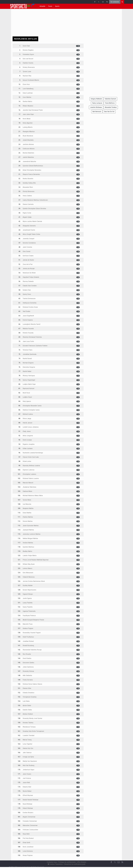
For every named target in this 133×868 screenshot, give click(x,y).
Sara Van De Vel (109, 112)
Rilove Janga (27, 419)
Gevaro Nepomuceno (29, 590)
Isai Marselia (27, 504)
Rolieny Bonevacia (29, 67)
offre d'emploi (82, 862)
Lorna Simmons (28, 851)
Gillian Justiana (28, 448)
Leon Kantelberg (28, 89)
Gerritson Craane (28, 256)
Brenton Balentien (28, 153)
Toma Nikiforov (110, 103)
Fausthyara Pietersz (29, 616)
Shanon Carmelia (28, 204)
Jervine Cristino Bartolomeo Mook (34, 581)
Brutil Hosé (26, 393)
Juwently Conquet (28, 239)
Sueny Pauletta (28, 607)
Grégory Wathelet (96, 99)
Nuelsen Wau (27, 76)
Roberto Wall (27, 787)
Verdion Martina (28, 543)
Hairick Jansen (27, 423)
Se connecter (115, 2)
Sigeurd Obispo (28, 594)
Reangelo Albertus (29, 132)
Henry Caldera (27, 196)
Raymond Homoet (28, 388)
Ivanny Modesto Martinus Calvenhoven (35, 200)
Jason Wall (26, 783)
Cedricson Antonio (29, 149)
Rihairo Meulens (28, 106)
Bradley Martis (27, 551)
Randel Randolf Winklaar (31, 800)
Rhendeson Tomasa (29, 727)
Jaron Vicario (27, 774)
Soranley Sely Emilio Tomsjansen (33, 731)
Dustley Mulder (28, 585)
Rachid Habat (27, 371)
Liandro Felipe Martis (30, 556)
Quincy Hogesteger (29, 380)
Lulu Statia (26, 701)
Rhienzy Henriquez (29, 376)
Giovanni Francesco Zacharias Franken (35, 346)
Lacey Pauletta (28, 603)
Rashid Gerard (27, 359)
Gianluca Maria (27, 491)
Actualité (42, 6)
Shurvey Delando (28, 281)
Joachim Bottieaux (96, 107)
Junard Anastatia (28, 140)
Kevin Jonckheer (28, 847)
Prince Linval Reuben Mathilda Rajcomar (36, 560)
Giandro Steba (27, 710)
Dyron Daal (26, 46)
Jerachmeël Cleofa (29, 230)
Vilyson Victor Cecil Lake (31, 457)
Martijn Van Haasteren (30, 761)
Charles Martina (28, 517)
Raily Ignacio (27, 401)
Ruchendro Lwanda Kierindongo (33, 453)
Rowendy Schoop (28, 671)
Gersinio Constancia (29, 243)
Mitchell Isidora (28, 414)
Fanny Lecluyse (97, 103)
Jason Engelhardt (28, 316)
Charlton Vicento (28, 63)
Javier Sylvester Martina (31, 526)
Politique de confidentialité (67, 862)
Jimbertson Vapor (28, 770)
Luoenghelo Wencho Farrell (31, 324)
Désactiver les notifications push (75, 864)
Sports (57, 6)
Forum (50, 6)
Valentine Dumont (110, 99)
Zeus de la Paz (28, 264)
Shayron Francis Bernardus (31, 174)
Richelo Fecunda (28, 333)
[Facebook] (111, 862)
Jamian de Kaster (28, 260)
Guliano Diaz (27, 290)
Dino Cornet (27, 251)
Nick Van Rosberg (28, 765)
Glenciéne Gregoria (29, 367)
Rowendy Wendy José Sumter (32, 718)
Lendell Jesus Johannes (31, 427)
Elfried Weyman (28, 795)
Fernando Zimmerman (30, 821)
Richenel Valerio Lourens (31, 478)
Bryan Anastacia (28, 136)
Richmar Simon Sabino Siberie (32, 684)
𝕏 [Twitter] (115, 862)
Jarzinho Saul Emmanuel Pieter (33, 110)
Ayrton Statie (27, 706)
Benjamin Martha (28, 508)
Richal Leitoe (27, 461)
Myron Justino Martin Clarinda (32, 221)
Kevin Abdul (27, 119)
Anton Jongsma (28, 436)
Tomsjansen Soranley (30, 697)
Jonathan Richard (28, 641)
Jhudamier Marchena (29, 487)
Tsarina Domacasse (29, 299)
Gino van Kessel (28, 59)
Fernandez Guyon (28, 54)
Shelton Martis (27, 101)
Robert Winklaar (28, 808)
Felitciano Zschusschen (30, 830)
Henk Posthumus (28, 637)
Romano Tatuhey (28, 723)
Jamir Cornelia (27, 247)
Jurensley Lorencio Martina (31, 534)
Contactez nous (52, 862)
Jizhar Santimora (28, 667)
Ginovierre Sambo (28, 663)
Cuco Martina (27, 97)
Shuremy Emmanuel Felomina (32, 337)
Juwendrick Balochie (29, 161)
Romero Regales (28, 50)
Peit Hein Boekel (28, 838)
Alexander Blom (28, 187)
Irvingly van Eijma (28, 757)
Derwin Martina (28, 521)
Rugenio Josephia (29, 444)
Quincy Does (27, 294)
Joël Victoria (27, 778)
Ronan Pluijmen (28, 855)
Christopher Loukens (29, 474)
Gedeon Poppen (28, 628)
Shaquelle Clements (29, 226)
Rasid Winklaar (27, 804)
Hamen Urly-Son (28, 748)
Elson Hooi (26, 84)
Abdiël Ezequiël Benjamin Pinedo (33, 620)
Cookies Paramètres (55, 864)
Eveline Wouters (28, 813)
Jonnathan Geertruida (30, 354)
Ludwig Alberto (28, 127)
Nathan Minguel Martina (30, 538)
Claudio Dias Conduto (30, 286)
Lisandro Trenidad (28, 735)
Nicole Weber (27, 791)
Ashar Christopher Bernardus (32, 170)
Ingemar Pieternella (29, 611)
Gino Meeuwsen (28, 573)
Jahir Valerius (27, 753)
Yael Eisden (26, 311)
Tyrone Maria (27, 500)
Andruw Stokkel (28, 714)
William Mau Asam (29, 564)
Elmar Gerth (26, 843)
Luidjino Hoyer (27, 397)
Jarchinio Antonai (28, 144)
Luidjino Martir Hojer (29, 384)
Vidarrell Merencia (29, 577)
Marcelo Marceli (28, 483)
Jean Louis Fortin (28, 341)
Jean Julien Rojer (28, 114)
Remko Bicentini (28, 179)
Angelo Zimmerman (29, 817)
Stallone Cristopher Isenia (31, 410)
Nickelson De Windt (29, 273)
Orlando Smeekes (28, 693)
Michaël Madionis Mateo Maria (33, 496)
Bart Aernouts (97, 112)
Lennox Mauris (27, 568)
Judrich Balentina (28, 157)
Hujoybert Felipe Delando (31, 277)
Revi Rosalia (27, 654)
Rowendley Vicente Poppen (32, 633)
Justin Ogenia (27, 598)
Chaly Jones (27, 431)
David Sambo (27, 658)
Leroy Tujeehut (27, 744)
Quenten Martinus (28, 547)
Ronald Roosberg (28, 645)
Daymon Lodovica (28, 470)
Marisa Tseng (27, 740)
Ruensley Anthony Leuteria (31, 466)
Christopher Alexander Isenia (32, 406)
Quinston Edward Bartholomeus (33, 166)
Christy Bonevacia (28, 191)
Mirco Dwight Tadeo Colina (31, 234)
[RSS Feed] (122, 862)
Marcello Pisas (28, 624)
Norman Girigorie (28, 363)
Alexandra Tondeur (111, 107)
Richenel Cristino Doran (30, 307)
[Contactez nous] (119, 862)
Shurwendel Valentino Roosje (32, 650)
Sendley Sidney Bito (29, 183)
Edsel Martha (27, 513)
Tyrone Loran (27, 72)
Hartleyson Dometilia (30, 303)
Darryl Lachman (28, 93)
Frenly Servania (28, 680)
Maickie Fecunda (28, 329)
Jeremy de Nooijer (29, 269)
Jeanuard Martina (28, 530)
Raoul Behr (26, 834)
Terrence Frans (28, 350)
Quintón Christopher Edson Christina (34, 209)
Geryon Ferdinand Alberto (31, 80)
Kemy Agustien (28, 123)
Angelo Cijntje (27, 217)
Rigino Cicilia (27, 213)
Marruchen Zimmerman (30, 825)
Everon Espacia (28, 320)
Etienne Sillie (27, 688)
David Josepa (27, 440)
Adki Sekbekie (27, 675)
